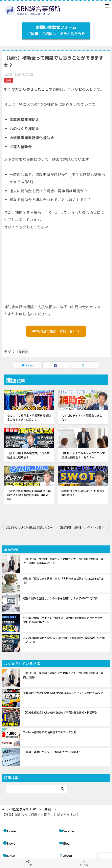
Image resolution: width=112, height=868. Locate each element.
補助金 (23, 352)
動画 (9, 80)
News (9, 843)
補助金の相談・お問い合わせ (56, 331)
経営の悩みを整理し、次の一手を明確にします (61, 598)
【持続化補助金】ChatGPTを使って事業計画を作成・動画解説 (60, 712)
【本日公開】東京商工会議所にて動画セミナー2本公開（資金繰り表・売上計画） (65, 561)
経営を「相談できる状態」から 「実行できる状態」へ (63, 580)
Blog (64, 843)
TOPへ (84, 863)
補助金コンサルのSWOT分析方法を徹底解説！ (83, 493)
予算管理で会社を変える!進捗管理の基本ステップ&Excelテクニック (63, 693)
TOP (21, 809)
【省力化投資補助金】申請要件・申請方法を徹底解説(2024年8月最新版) (29, 495)
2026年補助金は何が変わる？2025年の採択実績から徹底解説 (64, 640)
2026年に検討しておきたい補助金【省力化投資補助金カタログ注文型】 (63, 620)
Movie (9, 855)
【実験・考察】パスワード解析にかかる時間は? (51, 752)
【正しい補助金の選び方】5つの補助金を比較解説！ (28, 455)
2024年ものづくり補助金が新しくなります (31, 527)
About (66, 855)
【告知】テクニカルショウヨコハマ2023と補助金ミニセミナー (83, 455)
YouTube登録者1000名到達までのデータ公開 (50, 732)
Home (9, 831)
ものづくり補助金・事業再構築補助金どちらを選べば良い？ (29, 417)
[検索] (36, 789)
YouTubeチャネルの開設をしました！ (82, 417)
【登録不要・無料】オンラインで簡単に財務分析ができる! (84, 527)
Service (66, 831)
